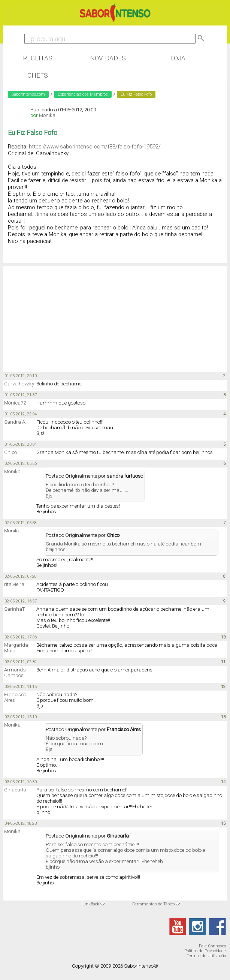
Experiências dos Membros (83, 94)
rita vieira (14, 584)
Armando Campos (15, 673)
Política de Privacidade (205, 951)
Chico (10, 452)
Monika (47, 115)
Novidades (108, 58)
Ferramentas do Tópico (153, 904)
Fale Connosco (212, 946)
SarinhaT (14, 609)
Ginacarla (15, 790)
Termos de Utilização (206, 956)
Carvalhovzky (19, 384)
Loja (178, 58)
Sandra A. (15, 422)
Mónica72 (15, 403)
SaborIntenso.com (28, 94)
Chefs (38, 75)
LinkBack (91, 904)
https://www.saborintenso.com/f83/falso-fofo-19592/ (95, 147)
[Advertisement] (63, 315)
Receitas (38, 58)
